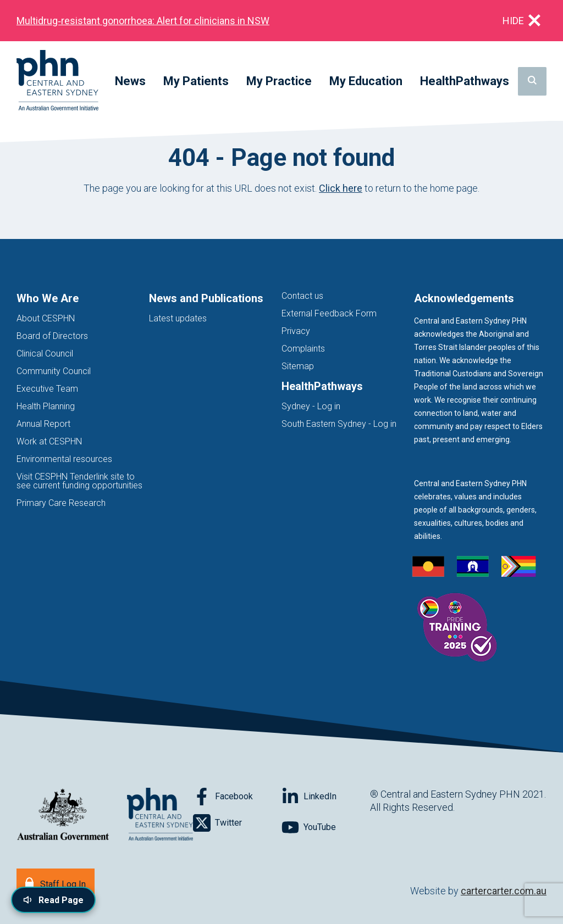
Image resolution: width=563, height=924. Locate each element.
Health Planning (46, 406)
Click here (341, 188)
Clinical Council (45, 354)
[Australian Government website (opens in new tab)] (63, 815)
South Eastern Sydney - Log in (339, 424)
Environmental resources (64, 459)
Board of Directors (52, 336)
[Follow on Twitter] (237, 823)
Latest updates (178, 318)
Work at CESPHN (49, 441)
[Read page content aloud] (53, 900)
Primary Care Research (61, 503)
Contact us (302, 296)
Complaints (303, 349)
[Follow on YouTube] (326, 827)
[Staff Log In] (56, 883)
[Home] (57, 81)
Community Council (54, 371)
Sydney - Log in (311, 406)
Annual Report (43, 424)
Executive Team (47, 389)
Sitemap (298, 366)
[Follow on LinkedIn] (326, 797)
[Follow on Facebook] (237, 797)
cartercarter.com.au (504, 891)
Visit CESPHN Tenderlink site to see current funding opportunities (79, 481)
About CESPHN (46, 318)
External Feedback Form (329, 313)
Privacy (296, 331)
